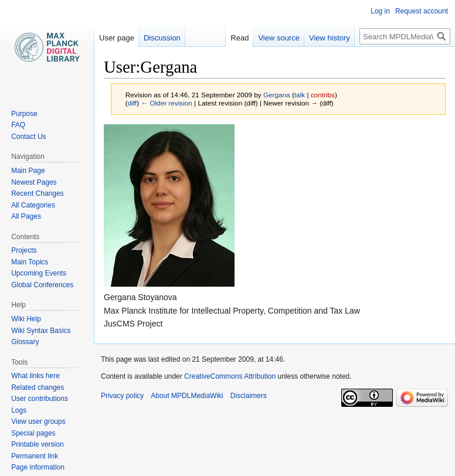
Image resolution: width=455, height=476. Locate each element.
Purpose (24, 114)
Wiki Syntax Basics (41, 331)
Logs (19, 410)
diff (132, 103)
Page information (38, 467)
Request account (422, 11)
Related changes (38, 387)
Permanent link (35, 456)
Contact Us (28, 137)
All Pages (26, 216)
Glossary (25, 342)
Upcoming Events (39, 273)
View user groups (38, 421)
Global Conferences (42, 285)
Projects (24, 250)
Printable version (37, 444)
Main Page (28, 171)
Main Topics (30, 262)
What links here (35, 376)
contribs (323, 95)
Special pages (33, 433)
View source (279, 38)
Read (240, 38)
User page (117, 38)
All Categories (33, 205)
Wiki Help (26, 319)
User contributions (40, 399)
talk (300, 95)
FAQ (18, 125)
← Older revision (167, 103)
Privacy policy (122, 396)
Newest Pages (34, 182)
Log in (380, 11)
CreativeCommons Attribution (230, 376)
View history (330, 38)
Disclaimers (249, 396)
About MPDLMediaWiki (187, 396)
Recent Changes (37, 193)
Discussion (162, 38)
